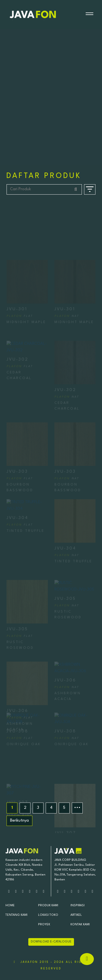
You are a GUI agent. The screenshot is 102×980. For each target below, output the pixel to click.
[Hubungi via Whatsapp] (87, 959)
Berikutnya (19, 821)
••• (77, 808)
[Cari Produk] (44, 189)
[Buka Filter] (90, 189)
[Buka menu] (89, 14)
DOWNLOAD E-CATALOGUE (51, 942)
